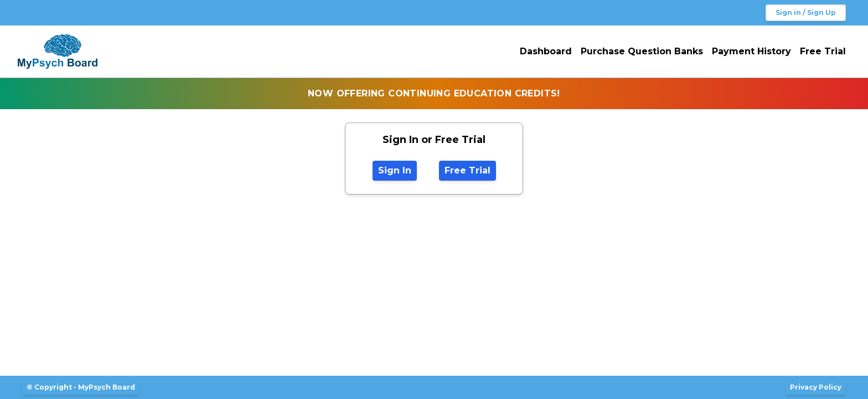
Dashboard (546, 51)
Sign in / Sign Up (806, 12)
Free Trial (823, 51)
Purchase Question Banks (642, 51)
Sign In (395, 170)
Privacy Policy (816, 387)
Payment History (751, 51)
